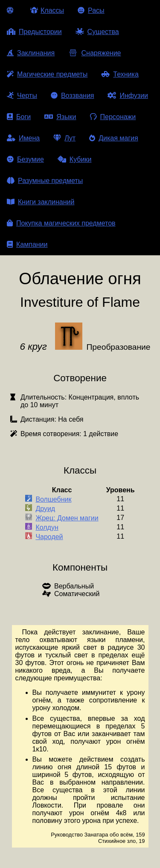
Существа (97, 32)
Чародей (49, 537)
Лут (64, 138)
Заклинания (31, 53)
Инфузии (128, 96)
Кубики (75, 159)
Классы (47, 10)
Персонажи (113, 117)
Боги (19, 117)
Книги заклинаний (41, 202)
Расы (91, 10)
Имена (23, 138)
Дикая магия (113, 138)
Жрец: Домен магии (67, 518)
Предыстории (34, 32)
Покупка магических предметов (61, 223)
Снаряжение (95, 53)
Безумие (25, 159)
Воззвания (73, 96)
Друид (45, 509)
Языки (60, 117)
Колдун (47, 527)
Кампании (27, 244)
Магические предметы (47, 74)
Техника (120, 74)
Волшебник (53, 499)
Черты (22, 96)
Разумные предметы (45, 181)
